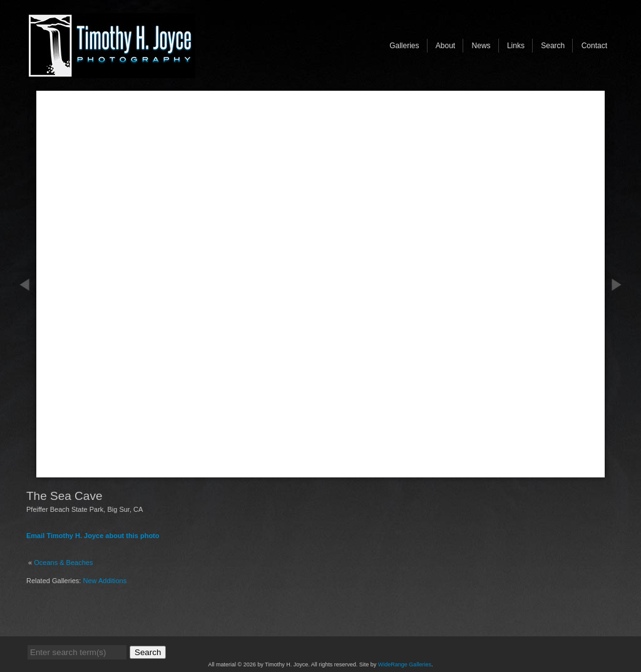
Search (553, 46)
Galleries (404, 46)
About (445, 46)
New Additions (105, 581)
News (481, 46)
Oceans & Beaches (63, 563)
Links (516, 46)
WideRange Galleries (405, 664)
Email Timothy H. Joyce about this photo (93, 536)
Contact (594, 46)
